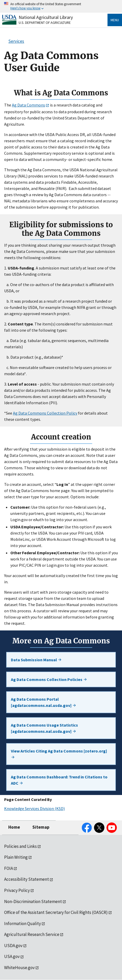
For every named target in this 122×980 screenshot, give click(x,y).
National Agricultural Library (46, 17)
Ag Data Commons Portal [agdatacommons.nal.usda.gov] (44, 702)
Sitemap (41, 827)
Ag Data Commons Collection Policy (45, 413)
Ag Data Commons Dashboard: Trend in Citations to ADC (59, 780)
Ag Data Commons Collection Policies (49, 679)
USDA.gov (13, 946)
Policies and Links (20, 846)
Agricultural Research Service (32, 934)
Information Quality (23, 924)
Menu (115, 20)
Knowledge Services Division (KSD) (34, 808)
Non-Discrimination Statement (33, 901)
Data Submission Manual (36, 660)
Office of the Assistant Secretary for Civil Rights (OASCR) (56, 912)
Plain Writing (16, 857)
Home (14, 827)
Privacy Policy (17, 890)
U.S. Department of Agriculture (45, 23)
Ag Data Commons (28, 105)
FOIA (9, 868)
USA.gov (12, 956)
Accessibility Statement (27, 879)
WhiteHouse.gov (19, 968)
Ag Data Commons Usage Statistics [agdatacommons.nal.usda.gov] (44, 728)
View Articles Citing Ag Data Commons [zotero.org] (59, 754)
